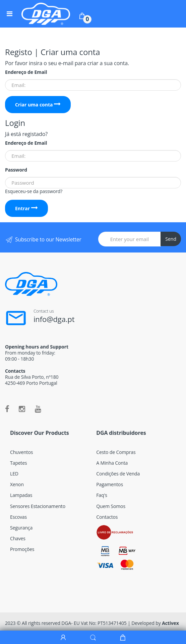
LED (14, 474)
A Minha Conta (112, 463)
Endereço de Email (26, 72)
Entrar (26, 208)
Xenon (17, 484)
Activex (170, 623)
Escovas (18, 517)
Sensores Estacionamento (38, 506)
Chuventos (21, 452)
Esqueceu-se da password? (34, 191)
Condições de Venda (118, 474)
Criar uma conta (38, 105)
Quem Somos (111, 506)
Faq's (102, 495)
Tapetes (18, 463)
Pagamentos (110, 484)
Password (16, 170)
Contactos (107, 517)
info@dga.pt (54, 319)
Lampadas (21, 495)
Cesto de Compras (116, 452)
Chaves (18, 538)
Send (171, 239)
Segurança (21, 528)
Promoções (22, 549)
